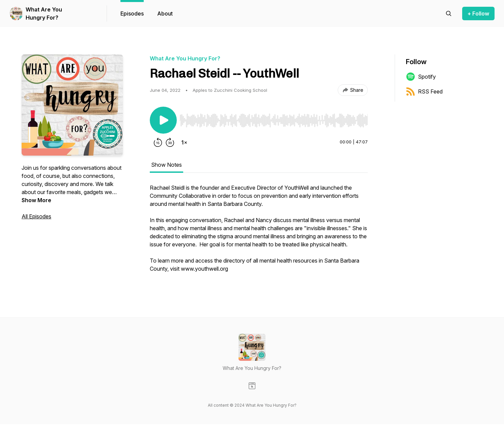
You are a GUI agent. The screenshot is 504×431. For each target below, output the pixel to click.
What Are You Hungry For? (44, 14)
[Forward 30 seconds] (170, 142)
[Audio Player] (274, 118)
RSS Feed (424, 91)
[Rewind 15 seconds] (158, 142)
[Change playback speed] (184, 142)
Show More (36, 200)
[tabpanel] (259, 232)
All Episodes (36, 216)
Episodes (132, 14)
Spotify (421, 77)
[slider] (274, 120)
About (165, 14)
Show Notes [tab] (166, 165)
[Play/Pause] (163, 120)
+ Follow (478, 14)
